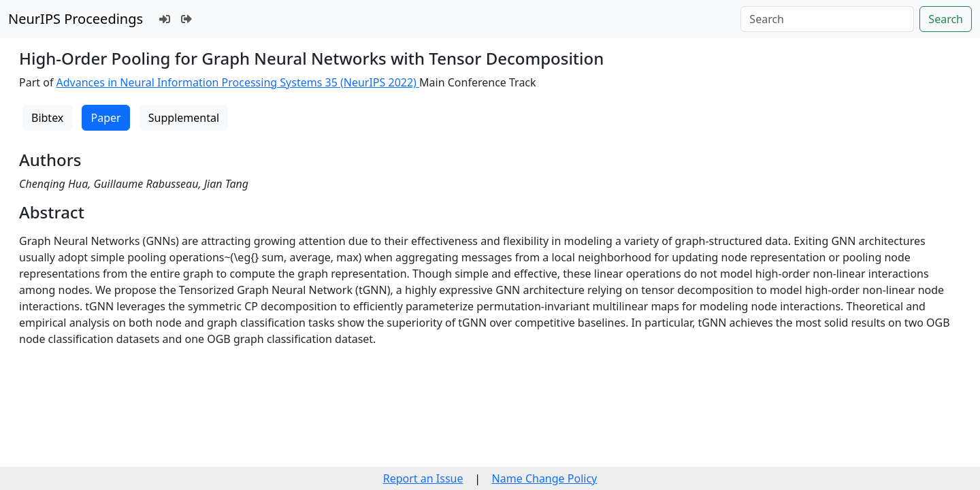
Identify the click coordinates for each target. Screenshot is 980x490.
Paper (105, 118)
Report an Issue (423, 478)
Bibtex (47, 118)
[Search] (827, 19)
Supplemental (184, 118)
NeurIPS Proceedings (76, 19)
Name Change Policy (545, 478)
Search (946, 19)
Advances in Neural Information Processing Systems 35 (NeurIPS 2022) (238, 82)
